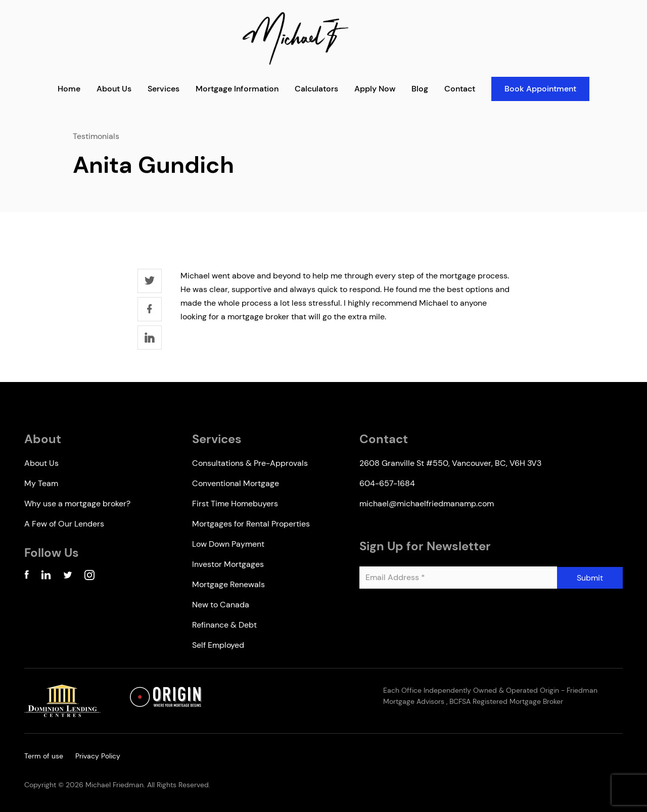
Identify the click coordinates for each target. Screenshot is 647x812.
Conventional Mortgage (236, 483)
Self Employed (218, 645)
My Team (41, 483)
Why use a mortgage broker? (77, 504)
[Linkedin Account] (46, 577)
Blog (420, 89)
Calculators (316, 89)
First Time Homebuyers (235, 504)
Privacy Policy (98, 756)
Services (164, 89)
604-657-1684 (387, 483)
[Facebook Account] (27, 577)
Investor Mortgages (228, 564)
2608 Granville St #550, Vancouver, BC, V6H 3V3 (450, 463)
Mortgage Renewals (228, 584)
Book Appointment (540, 89)
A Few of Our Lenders (64, 524)
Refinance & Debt (224, 625)
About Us (114, 89)
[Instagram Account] (89, 577)
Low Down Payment (228, 544)
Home (69, 89)
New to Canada (221, 605)
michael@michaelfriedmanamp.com (427, 504)
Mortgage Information (237, 89)
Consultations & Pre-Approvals (250, 463)
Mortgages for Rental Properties (251, 524)
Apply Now (375, 89)
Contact (460, 89)
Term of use (44, 756)
